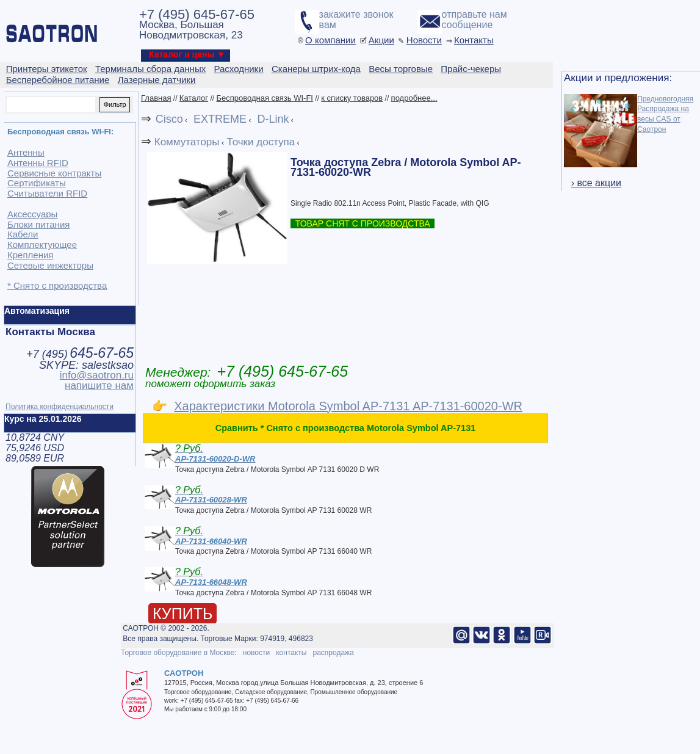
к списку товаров (352, 98)
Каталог (194, 98)
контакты (291, 653)
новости (256, 653)
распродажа (333, 653)
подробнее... (414, 98)
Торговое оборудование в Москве (178, 653)
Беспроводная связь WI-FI (265, 98)
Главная (156, 98)
